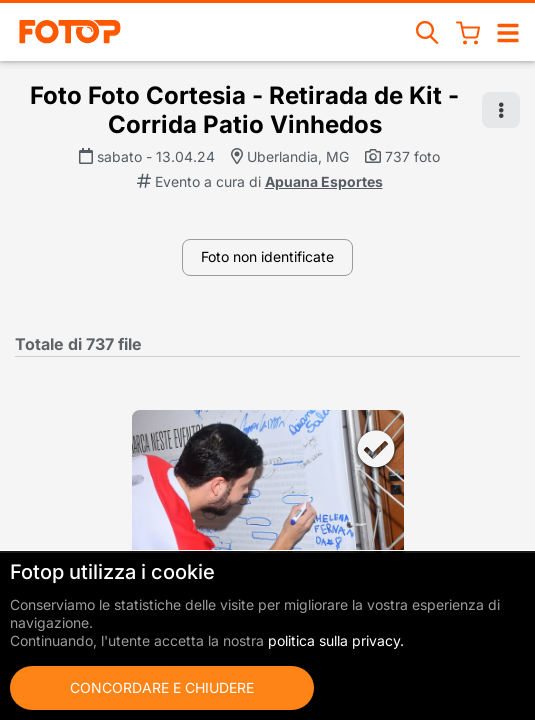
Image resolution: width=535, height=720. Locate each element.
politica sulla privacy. (336, 640)
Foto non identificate (267, 256)
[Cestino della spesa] (468, 32)
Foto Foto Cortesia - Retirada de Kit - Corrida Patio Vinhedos (244, 110)
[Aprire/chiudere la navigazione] (508, 31)
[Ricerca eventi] (428, 31)
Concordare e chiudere (162, 687)
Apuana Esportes (324, 181)
